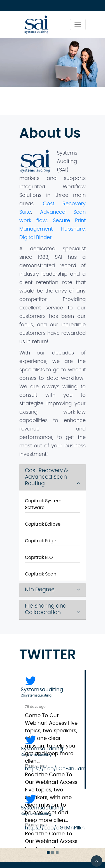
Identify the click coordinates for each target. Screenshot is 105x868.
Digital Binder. (36, 238)
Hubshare (73, 229)
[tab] (53, 477)
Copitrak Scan (41, 574)
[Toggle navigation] (78, 24)
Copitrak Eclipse (43, 524)
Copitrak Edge (41, 541)
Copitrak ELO (39, 557)
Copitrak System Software (43, 504)
